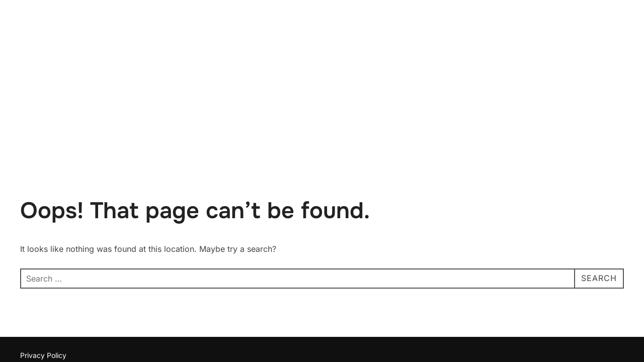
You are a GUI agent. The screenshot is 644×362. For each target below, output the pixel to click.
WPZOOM (607, 303)
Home (559, 31)
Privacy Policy (43, 292)
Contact (601, 31)
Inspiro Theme (554, 303)
